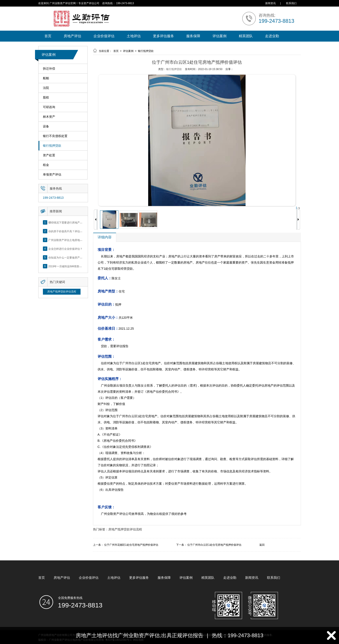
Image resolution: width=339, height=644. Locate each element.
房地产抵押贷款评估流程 (62, 292)
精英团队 (246, 36)
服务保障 (193, 36)
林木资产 (49, 117)
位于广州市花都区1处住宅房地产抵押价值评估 (131, 545)
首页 (48, 36)
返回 (262, 545)
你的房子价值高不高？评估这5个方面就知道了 (75, 231)
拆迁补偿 (49, 69)
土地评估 (134, 36)
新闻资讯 (270, 3)
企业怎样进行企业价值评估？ (65, 249)
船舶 (46, 78)
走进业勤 (272, 36)
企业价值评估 (104, 36)
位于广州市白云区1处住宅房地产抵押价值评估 (214, 545)
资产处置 (49, 155)
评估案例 (220, 36)
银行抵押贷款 (52, 146)
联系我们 (291, 3)
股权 (46, 98)
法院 (46, 88)
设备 (46, 126)
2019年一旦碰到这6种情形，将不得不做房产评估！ (78, 266)
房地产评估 (72, 36)
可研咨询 (49, 107)
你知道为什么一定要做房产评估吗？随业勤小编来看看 (80, 257)
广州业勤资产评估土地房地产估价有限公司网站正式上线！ (83, 240)
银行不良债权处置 (55, 136)
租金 (46, 165)
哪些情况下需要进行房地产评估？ (68, 222)
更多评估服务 (163, 36)
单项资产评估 (52, 175)
